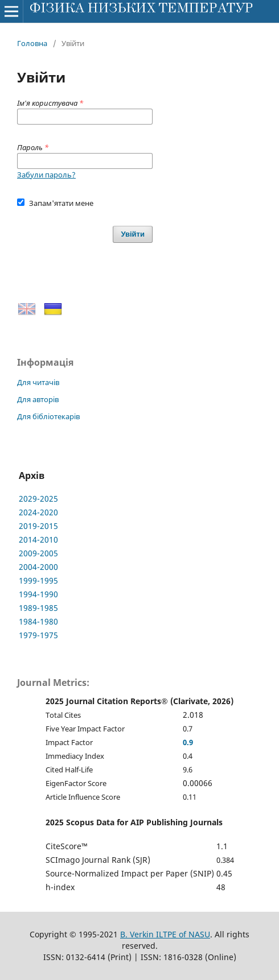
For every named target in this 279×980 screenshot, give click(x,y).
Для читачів (38, 382)
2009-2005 (38, 553)
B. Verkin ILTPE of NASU (165, 934)
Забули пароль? (46, 175)
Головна (32, 43)
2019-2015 (38, 526)
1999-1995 (38, 580)
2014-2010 (38, 539)
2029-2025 (38, 499)
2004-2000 (38, 567)
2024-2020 (38, 512)
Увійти (133, 234)
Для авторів (38, 399)
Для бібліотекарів (48, 416)
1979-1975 (38, 635)
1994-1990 (38, 594)
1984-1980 (38, 621)
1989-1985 (38, 608)
